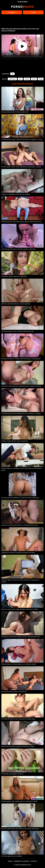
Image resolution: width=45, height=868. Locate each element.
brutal (34, 79)
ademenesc (12, 79)
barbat (27, 79)
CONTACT (34, 861)
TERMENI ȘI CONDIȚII (21, 861)
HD (12, 74)
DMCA (10, 861)
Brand (22, 7)
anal (20, 79)
